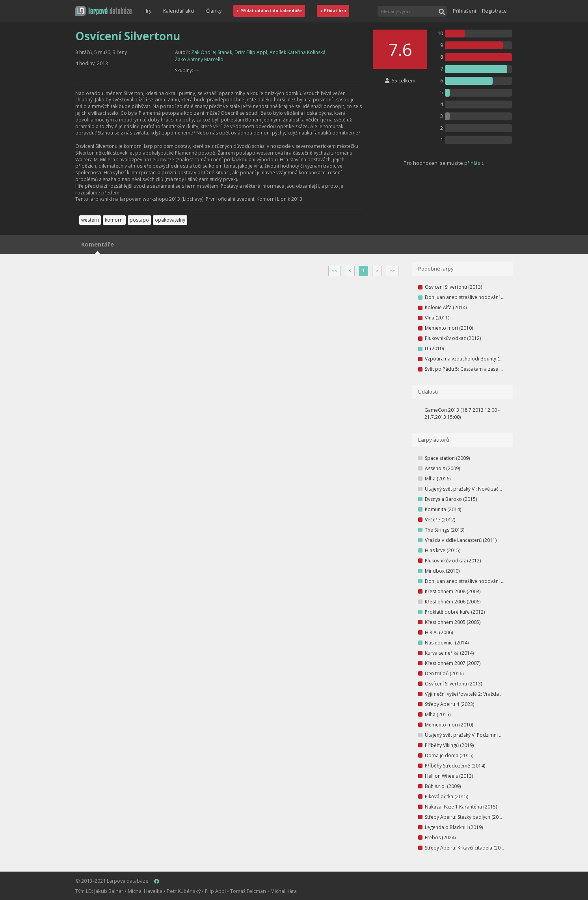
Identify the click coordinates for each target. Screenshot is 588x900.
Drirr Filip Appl (251, 52)
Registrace (494, 11)
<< (335, 271)
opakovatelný (170, 220)
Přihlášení (464, 11)
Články (214, 11)
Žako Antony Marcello (199, 59)
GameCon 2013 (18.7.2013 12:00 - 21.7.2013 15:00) (462, 414)
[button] (103, 11)
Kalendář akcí (179, 11)
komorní (114, 220)
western (90, 220)
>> (392, 271)
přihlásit (474, 163)
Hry (147, 11)
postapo (139, 220)
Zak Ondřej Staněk (212, 52)
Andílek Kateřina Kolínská (298, 52)
